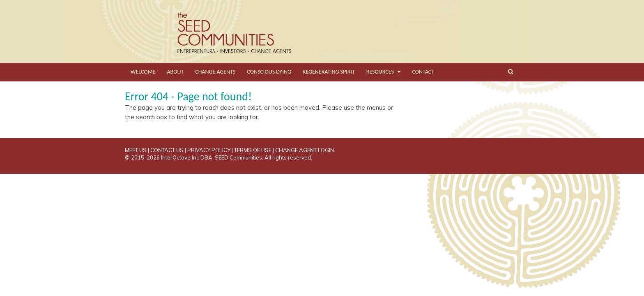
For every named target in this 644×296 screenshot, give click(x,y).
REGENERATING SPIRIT (329, 72)
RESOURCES (380, 72)
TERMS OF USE (253, 150)
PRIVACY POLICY (209, 150)
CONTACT (423, 72)
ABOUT (175, 72)
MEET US (136, 150)
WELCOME (143, 72)
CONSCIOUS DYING (269, 72)
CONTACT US (167, 150)
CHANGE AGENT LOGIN (305, 150)
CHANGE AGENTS (215, 72)
